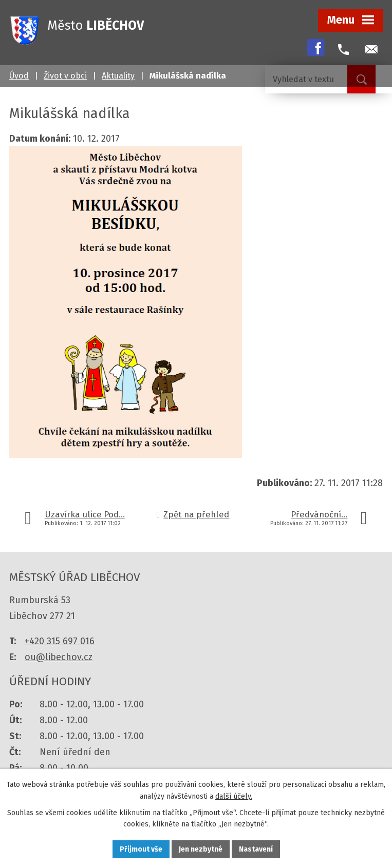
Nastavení (256, 849)
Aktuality (118, 76)
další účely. (234, 796)
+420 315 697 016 (60, 641)
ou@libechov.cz (59, 657)
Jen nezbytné (201, 849)
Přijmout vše (141, 849)
